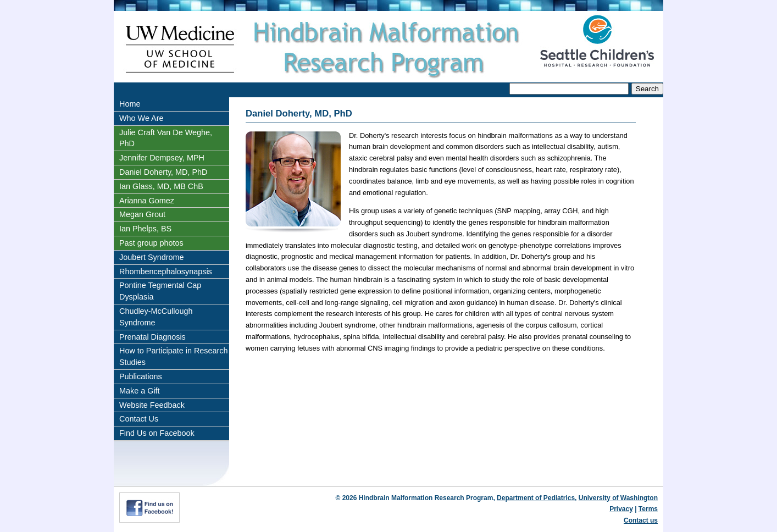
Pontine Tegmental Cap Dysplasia (160, 291)
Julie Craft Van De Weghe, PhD (166, 138)
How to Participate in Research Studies (174, 356)
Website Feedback (152, 405)
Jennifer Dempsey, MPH (162, 158)
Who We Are (141, 118)
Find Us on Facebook (157, 433)
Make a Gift (140, 391)
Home (130, 104)
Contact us (641, 520)
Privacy (621, 509)
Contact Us (139, 419)
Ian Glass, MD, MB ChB (161, 186)
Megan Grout (142, 214)
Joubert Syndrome (152, 257)
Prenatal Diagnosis (152, 337)
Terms (648, 509)
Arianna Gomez (147, 201)
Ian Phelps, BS (145, 229)
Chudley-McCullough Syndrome (156, 317)
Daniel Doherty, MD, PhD (163, 172)
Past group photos (151, 243)
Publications (141, 376)
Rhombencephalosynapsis (166, 271)
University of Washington (618, 498)
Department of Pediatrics (536, 498)
